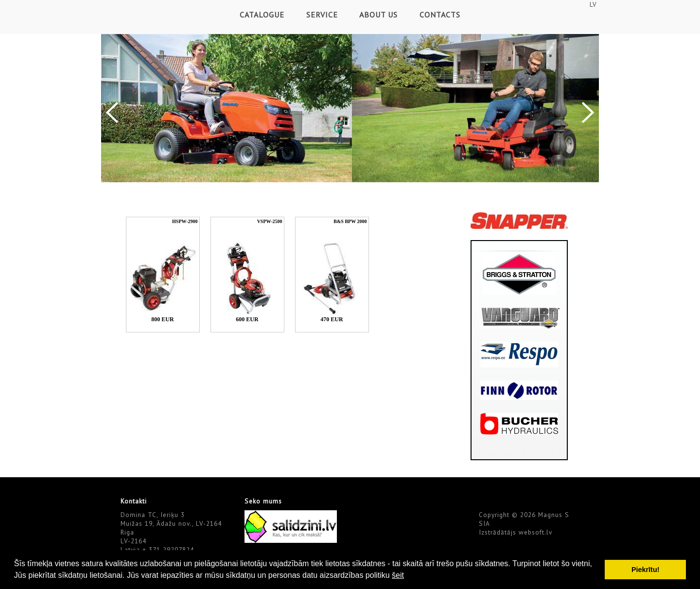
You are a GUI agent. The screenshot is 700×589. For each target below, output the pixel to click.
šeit (398, 575)
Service (322, 15)
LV (593, 4)
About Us (378, 15)
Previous (112, 113)
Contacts (440, 15)
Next (588, 113)
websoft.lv (535, 532)
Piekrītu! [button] (646, 570)
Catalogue (262, 15)
